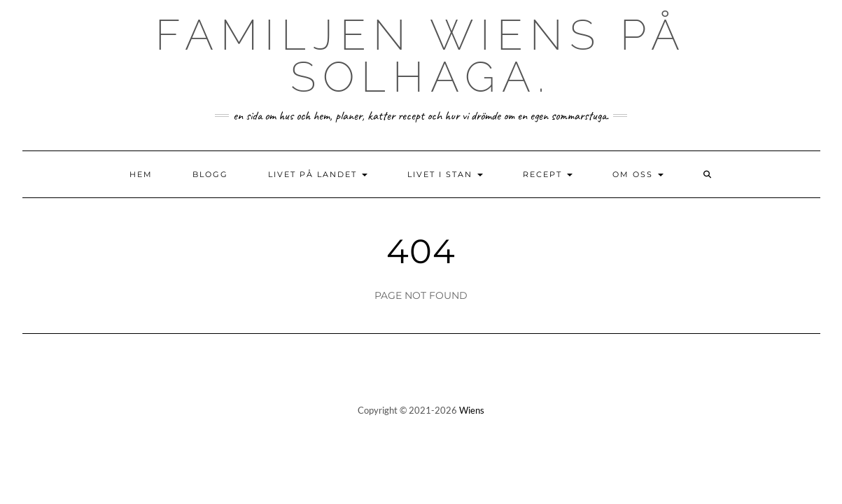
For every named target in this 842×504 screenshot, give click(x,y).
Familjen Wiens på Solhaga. (421, 56)
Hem (141, 174)
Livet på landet (318, 174)
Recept (548, 174)
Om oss (638, 174)
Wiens (472, 410)
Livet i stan (445, 174)
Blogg (210, 174)
